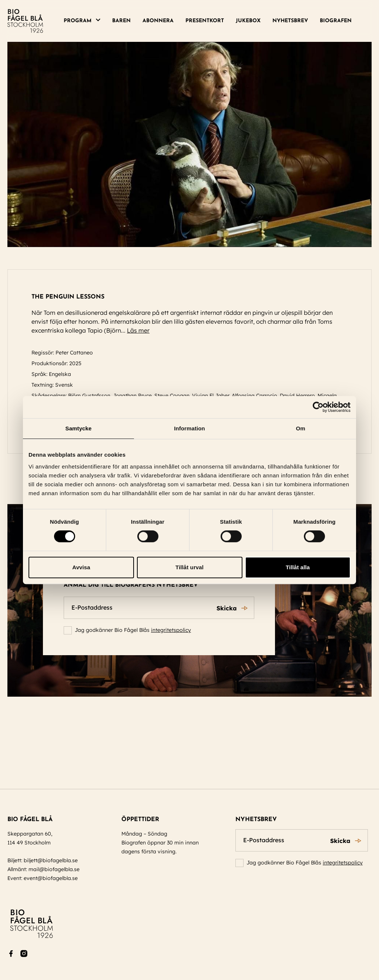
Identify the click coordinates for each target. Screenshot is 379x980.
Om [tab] (300, 428)
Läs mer (142, 330)
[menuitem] (85, 21)
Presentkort (205, 21)
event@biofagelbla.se (51, 878)
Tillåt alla (298, 567)
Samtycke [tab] (79, 428)
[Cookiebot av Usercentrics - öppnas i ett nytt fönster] (318, 407)
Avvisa (81, 567)
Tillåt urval (189, 567)
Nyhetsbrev (290, 21)
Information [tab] (189, 428)
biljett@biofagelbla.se (51, 860)
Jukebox (248, 21)
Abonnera (158, 21)
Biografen (336, 21)
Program (78, 21)
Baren (121, 21)
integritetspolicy (171, 630)
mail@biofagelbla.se (54, 869)
